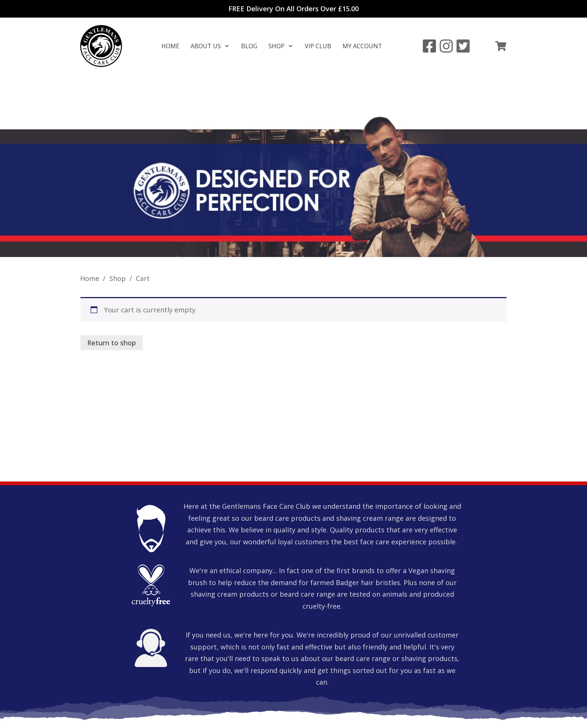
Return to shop (112, 300)
